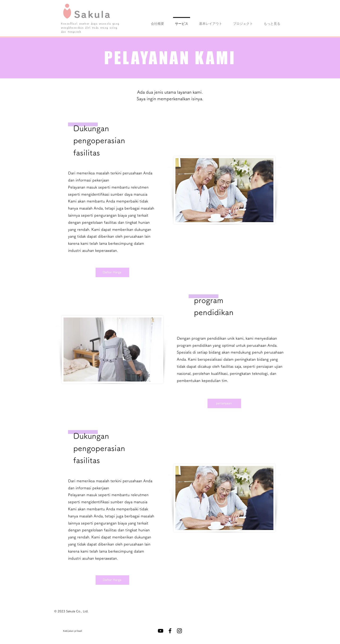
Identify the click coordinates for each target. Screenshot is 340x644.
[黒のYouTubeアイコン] (161, 631)
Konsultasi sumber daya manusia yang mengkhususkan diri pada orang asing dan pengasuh (90, 28)
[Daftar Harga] (112, 272)
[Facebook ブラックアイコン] (170, 631)
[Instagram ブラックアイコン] (179, 631)
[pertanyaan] (224, 403)
